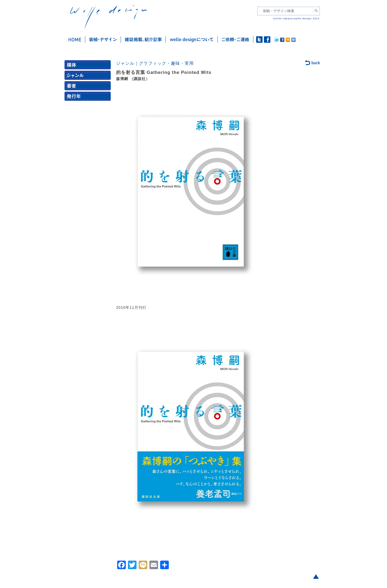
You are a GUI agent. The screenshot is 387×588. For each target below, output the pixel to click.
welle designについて (192, 40)
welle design (108, 18)
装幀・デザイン (103, 40)
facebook (267, 40)
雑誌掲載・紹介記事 (143, 40)
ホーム (75, 40)
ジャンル (89, 76)
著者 (89, 87)
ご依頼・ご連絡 (236, 40)
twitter (259, 40)
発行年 (89, 97)
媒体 (89, 66)
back (313, 63)
